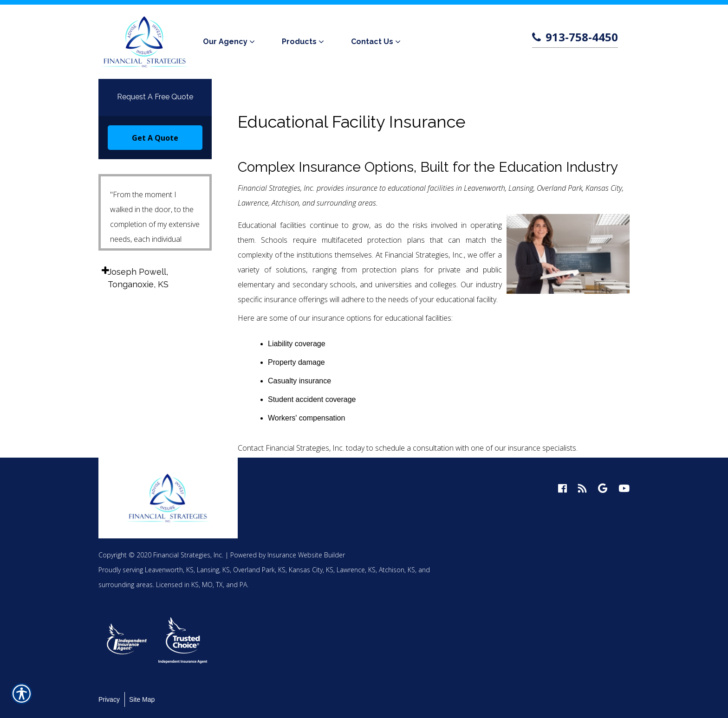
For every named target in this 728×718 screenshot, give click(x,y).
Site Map (142, 699)
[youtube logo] (624, 488)
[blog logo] (582, 488)
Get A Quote (155, 138)
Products (299, 42)
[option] (127, 640)
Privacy (109, 699)
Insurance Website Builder (306, 555)
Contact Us (372, 42)
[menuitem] (231, 42)
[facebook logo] (562, 488)
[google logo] (603, 488)
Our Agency (225, 42)
